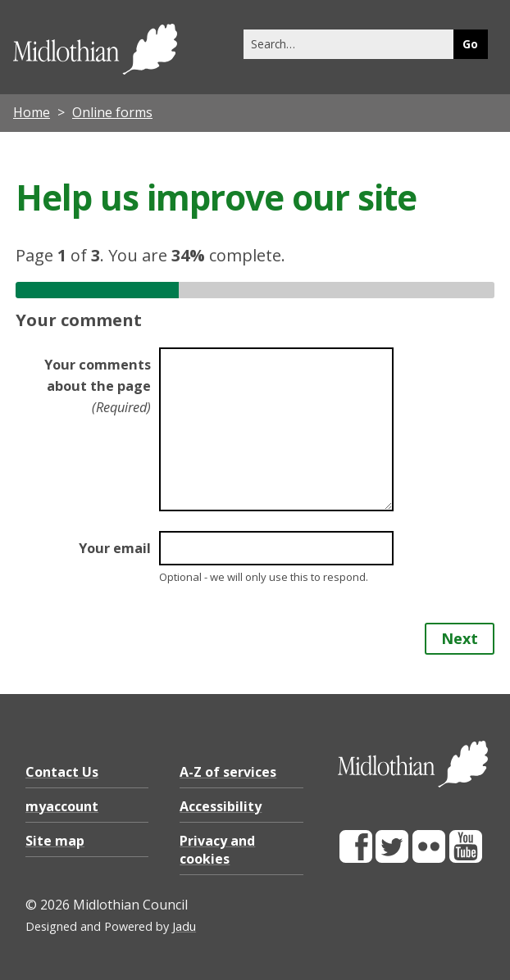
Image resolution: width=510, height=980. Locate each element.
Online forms (112, 112)
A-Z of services (228, 772)
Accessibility (221, 806)
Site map (55, 841)
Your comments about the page (98, 386)
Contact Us (62, 772)
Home (32, 112)
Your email (115, 548)
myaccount (62, 806)
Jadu (184, 926)
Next (460, 638)
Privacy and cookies (217, 850)
